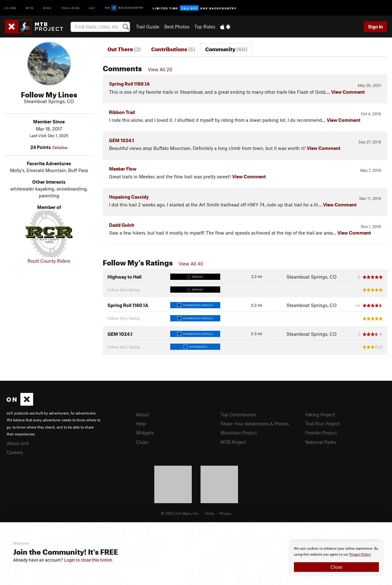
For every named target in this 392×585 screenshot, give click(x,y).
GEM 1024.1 (122, 140)
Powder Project (321, 433)
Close (336, 567)
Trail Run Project (323, 424)
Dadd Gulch (122, 225)
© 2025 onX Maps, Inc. (180, 513)
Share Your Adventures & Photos (255, 424)
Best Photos (177, 27)
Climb (11, 8)
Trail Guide (148, 27)
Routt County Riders (49, 261)
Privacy (226, 513)
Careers (15, 452)
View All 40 (191, 264)
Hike (47, 8)
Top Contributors (238, 414)
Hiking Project (320, 414)
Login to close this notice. (89, 560)
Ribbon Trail (122, 112)
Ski (92, 8)
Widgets (145, 433)
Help (141, 424)
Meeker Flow (123, 169)
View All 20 (160, 69)
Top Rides (205, 27)
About (142, 414)
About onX (18, 443)
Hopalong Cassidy (129, 197)
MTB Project (233, 442)
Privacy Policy (360, 555)
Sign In (375, 27)
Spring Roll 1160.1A (129, 84)
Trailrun (70, 8)
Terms (209, 513)
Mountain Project (239, 433)
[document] (336, 559)
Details (60, 147)
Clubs (142, 442)
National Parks (320, 442)
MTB (30, 8)
